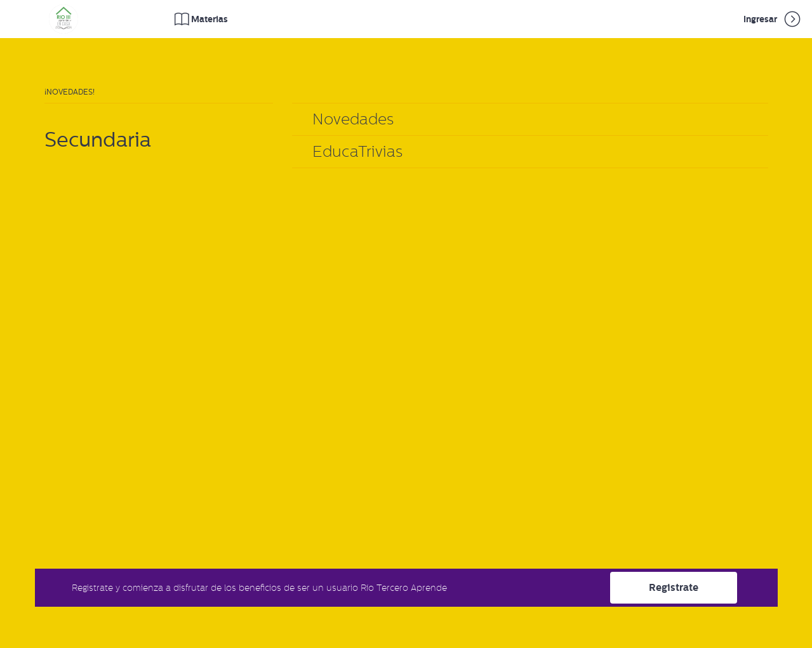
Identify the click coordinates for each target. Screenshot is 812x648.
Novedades (353, 119)
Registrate (674, 587)
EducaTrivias (357, 151)
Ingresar (773, 19)
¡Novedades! (70, 92)
